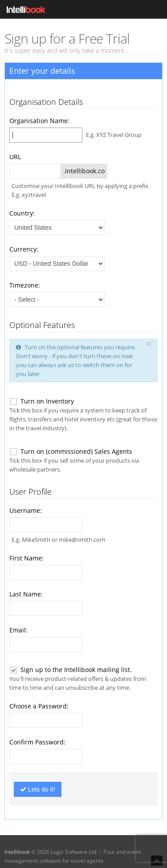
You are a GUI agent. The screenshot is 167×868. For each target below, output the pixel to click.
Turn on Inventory (42, 401)
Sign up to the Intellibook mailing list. (71, 670)
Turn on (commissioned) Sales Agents (71, 452)
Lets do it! (38, 789)
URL (15, 157)
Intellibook (17, 852)
